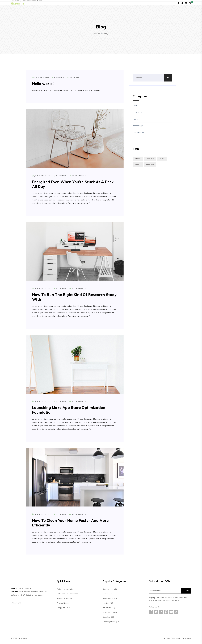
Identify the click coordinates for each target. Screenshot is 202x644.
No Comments (77, 177)
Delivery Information (65, 591)
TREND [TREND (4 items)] (138, 166)
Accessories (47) (110, 591)
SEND (186, 592)
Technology (138, 127)
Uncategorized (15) (111, 623)
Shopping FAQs (64, 609)
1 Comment (74, 79)
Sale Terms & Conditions (67, 595)
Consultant (137, 114)
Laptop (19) (108, 605)
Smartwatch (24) (110, 614)
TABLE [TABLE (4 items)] (162, 160)
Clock (135, 107)
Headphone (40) (110, 600)
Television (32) (109, 609)
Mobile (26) (108, 595)
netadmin (58, 79)
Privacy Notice (63, 605)
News (135, 121)
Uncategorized (139, 134)
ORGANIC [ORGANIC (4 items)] (150, 160)
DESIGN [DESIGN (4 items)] (138, 160)
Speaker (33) (108, 619)
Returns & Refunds (65, 600)
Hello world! (43, 85)
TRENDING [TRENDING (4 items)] (150, 166)
